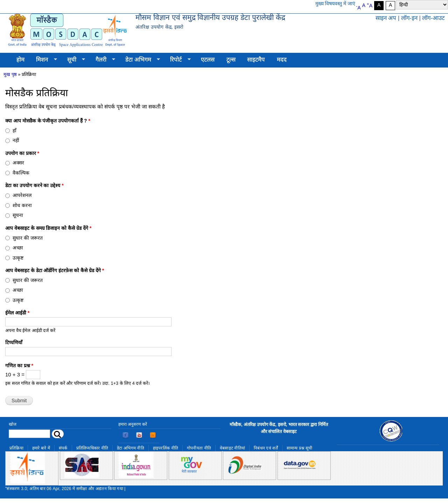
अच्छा (18, 248)
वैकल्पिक (21, 173)
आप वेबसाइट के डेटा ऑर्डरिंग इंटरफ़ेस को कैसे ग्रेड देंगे (55, 270)
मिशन (44, 60)
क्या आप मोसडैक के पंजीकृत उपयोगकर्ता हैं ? (48, 121)
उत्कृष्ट (18, 258)
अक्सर (18, 163)
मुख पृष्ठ (10, 74)
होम (20, 60)
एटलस (208, 60)
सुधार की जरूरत (28, 238)
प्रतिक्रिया (16, 448)
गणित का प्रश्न (19, 366)
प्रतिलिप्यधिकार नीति (92, 448)
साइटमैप (256, 60)
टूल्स (231, 60)
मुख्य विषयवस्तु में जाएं (335, 3)
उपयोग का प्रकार (22, 153)
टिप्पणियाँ (14, 342)
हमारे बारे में (41, 448)
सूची (73, 60)
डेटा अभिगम (140, 60)
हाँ (15, 130)
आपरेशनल (22, 195)
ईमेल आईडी (17, 313)
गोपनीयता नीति (199, 448)
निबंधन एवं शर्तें (266, 448)
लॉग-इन (409, 18)
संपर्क (63, 448)
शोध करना (22, 205)
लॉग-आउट (433, 18)
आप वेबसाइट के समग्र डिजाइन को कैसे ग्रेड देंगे (48, 228)
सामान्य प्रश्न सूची (300, 448)
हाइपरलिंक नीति (166, 448)
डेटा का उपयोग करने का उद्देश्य (34, 185)
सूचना (18, 215)
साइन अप (386, 18)
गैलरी (102, 60)
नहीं (16, 140)
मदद (282, 60)
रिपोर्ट (178, 60)
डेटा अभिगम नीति (131, 448)
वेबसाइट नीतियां (232, 448)
